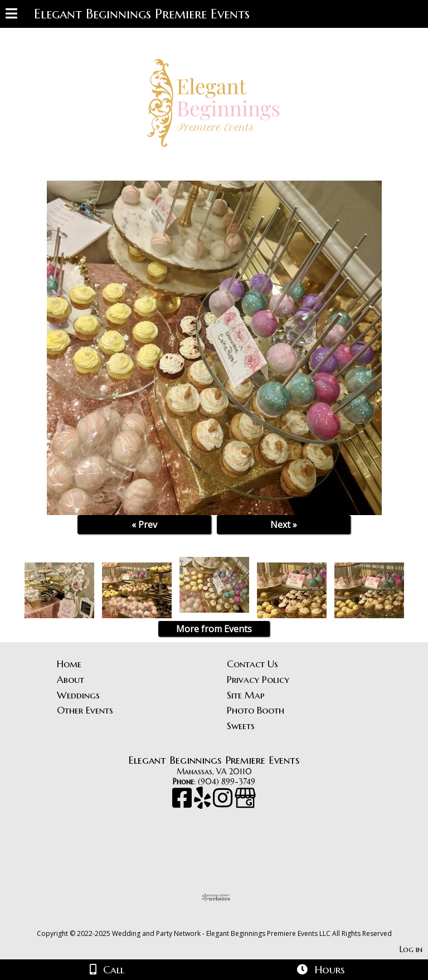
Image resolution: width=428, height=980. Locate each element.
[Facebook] (183, 803)
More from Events (214, 629)
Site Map (246, 695)
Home (69, 664)
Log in (411, 949)
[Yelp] (203, 803)
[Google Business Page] (245, 803)
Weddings (78, 695)
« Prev (144, 525)
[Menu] (11, 15)
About (70, 680)
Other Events (85, 710)
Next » (284, 525)
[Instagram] (224, 803)
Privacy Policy (258, 680)
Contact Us (252, 664)
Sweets (241, 726)
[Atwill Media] (224, 921)
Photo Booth (256, 710)
